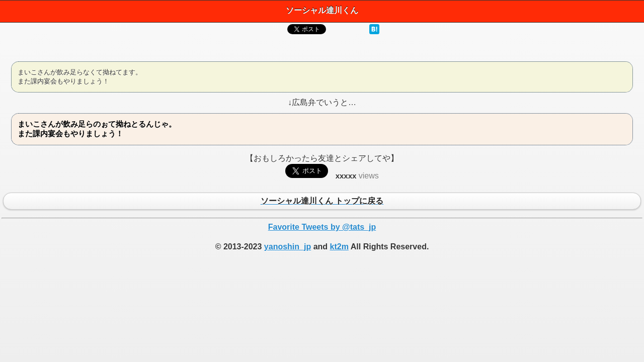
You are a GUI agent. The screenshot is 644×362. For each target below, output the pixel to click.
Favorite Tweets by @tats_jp (322, 227)
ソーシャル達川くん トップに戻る (322, 202)
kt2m (339, 247)
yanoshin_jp (288, 247)
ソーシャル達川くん (322, 10)
